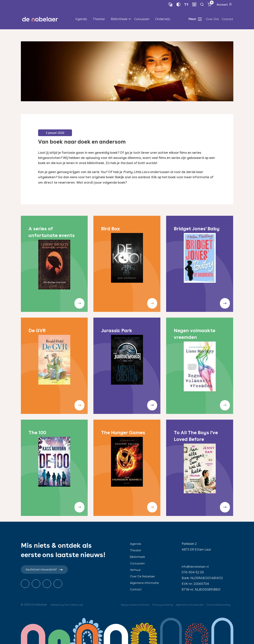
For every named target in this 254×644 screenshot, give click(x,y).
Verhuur (136, 570)
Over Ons (212, 20)
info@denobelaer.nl (196, 566)
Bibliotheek (119, 20)
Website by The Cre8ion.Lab (69, 605)
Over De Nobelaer (143, 576)
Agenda (81, 20)
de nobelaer (40, 20)
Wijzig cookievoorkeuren (127, 605)
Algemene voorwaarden (186, 605)
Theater (99, 20)
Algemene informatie (146, 583)
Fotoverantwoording (217, 605)
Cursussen (142, 20)
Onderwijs (163, 20)
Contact (228, 20)
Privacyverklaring (157, 605)
